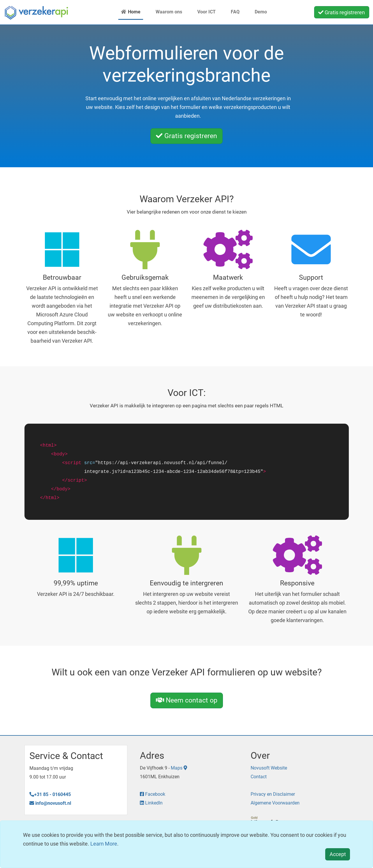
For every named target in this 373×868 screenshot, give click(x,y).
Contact (259, 777)
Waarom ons (165, 12)
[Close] (338, 854)
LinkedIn (151, 803)
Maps (179, 768)
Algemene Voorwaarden (275, 803)
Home (131, 12)
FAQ (232, 12)
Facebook (153, 794)
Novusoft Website (269, 768)
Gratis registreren (342, 12)
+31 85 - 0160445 (50, 794)
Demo (257, 12)
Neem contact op (187, 700)
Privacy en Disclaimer (273, 794)
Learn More (104, 844)
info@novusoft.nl (50, 803)
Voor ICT (203, 12)
